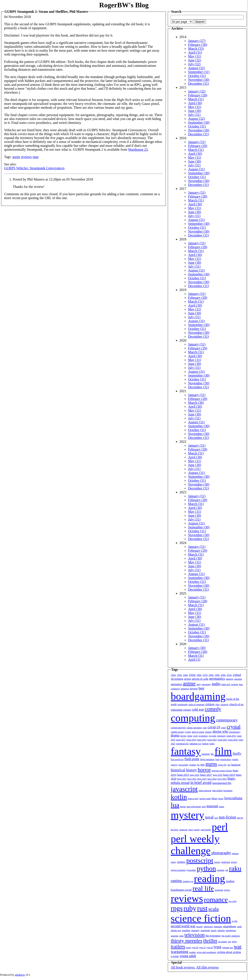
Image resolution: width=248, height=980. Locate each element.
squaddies (186, 930)
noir (216, 818)
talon (182, 936)
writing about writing (229, 952)
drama (175, 735)
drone (190, 736)
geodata (192, 765)
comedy (213, 709)
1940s (185, 675)
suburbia (221, 930)
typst (218, 947)
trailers (178, 946)
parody (197, 830)
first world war (177, 759)
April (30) (195, 103)
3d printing (177, 679)
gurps (16, 157)
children (210, 704)
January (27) (197, 41)
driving (183, 736)
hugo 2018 (218, 775)
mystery (188, 815)
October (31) (197, 76)
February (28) (198, 95)
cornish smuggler (178, 728)
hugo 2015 (183, 775)
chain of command (196, 704)
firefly (237, 754)
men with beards (194, 807)
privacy (234, 862)
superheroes (231, 930)
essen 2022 (212, 740)
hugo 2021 (182, 779)
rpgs (36, 157)
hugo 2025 (222, 779)
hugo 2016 (195, 775)
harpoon (236, 765)
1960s (199, 675)
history (192, 770)
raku (235, 868)
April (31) (195, 52)
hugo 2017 (206, 775)
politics (181, 862)
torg (230, 942)
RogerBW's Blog (124, 5)
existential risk (182, 744)
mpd (204, 807)
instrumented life (222, 783)
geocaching (184, 765)
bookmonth (182, 704)
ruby (190, 908)
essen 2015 (231, 736)
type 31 (202, 947)
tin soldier (222, 942)
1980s (211, 675)
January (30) (197, 648)
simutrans (218, 926)
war (238, 946)
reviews (26, 157)
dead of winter (198, 732)
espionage (221, 736)
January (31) (197, 142)
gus (229, 765)
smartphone (229, 926)
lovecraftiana (233, 798)
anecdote (238, 679)
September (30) (199, 122)
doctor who (220, 731)
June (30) (195, 111)
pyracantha (191, 870)
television (195, 935)
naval (209, 817)
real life (203, 888)
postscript (200, 860)
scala (214, 909)
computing (193, 718)
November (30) (199, 80)
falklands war (195, 744)
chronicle (224, 704)
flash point (192, 759)
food (217, 759)
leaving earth (205, 799)
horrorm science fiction (222, 771)
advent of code (200, 679)
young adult (188, 956)
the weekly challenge (231, 936)
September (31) (199, 72)
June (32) (195, 60)
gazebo (235, 759)
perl (220, 827)
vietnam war (228, 947)
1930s (179, 675)
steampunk (205, 930)
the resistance (213, 936)
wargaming (180, 952)
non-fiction (227, 817)
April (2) (194, 659)
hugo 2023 (202, 779)
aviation (235, 684)
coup (205, 728)
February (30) (198, 45)
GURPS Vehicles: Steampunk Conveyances (34, 168)
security (200, 926)
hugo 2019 (229, 775)
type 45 (210, 947)
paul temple (206, 830)
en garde (213, 736)
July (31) (194, 115)
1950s (192, 675)
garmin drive (226, 759)
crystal (234, 727)
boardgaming (198, 696)
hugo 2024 (212, 779)
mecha (183, 807)
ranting (176, 881)
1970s (205, 675)
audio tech (226, 684)
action (187, 679)
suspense (175, 936)
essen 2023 (222, 740)
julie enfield (217, 791)
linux (215, 798)
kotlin (179, 797)
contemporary (227, 720)
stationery (195, 930)
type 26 (195, 947)
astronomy (206, 684)
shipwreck (208, 926)
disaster (209, 732)
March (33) (196, 49)
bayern (194, 688)
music (222, 807)
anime (189, 683)
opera (191, 830)
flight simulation (207, 759)
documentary (235, 732)
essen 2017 (181, 740)
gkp (203, 765)
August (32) (196, 68)
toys (235, 941)
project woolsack (178, 870)
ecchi (196, 736)
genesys (174, 765)
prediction (226, 862)
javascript (184, 789)
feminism (206, 754)
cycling (188, 732)
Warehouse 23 (138, 149)
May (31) (195, 56)
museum (212, 806)
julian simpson (205, 791)
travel (189, 947)
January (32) (197, 91)
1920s (173, 675)
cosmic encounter (194, 728)
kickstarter (228, 791)
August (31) (196, 169)
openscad (183, 830)
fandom (205, 744)
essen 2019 (201, 740)
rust (202, 908)
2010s (229, 675)
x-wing (175, 956)
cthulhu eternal (177, 732)
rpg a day (233, 901)
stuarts (214, 930)
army (199, 684)
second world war (183, 926)
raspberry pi (188, 881)
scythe (235, 921)
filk (212, 754)
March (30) (196, 403)
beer (201, 688)
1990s (217, 675)
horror (204, 770)
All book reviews (183, 967)
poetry (174, 862)
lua (175, 805)
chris (217, 704)
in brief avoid (201, 783)
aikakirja (230, 679)
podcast (235, 853)
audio (216, 684)
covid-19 (214, 727)
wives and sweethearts (206, 952)
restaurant (219, 890)
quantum (221, 870)
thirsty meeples (187, 941)
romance (216, 900)
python (206, 868)
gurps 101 (222, 765)
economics (203, 736)
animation (176, 684)
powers (217, 862)
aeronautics (217, 679)
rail (227, 870)
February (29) (198, 146)
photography (221, 853)
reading (209, 878)
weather (193, 952)
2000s (223, 675)
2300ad (237, 675)
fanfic (212, 744)
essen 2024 (233, 740)
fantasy (186, 751)
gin (198, 765)
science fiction (201, 918)
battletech (185, 689)
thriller (210, 941)
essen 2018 (191, 740)
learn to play (193, 799)
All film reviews (207, 967)
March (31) (196, 99)
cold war (198, 709)
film (223, 751)
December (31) (198, 84)
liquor (221, 799)
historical (178, 770)
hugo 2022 (192, 779)
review (227, 890)
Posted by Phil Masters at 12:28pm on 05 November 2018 (53, 179)
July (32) (194, 64)
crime (223, 728)
